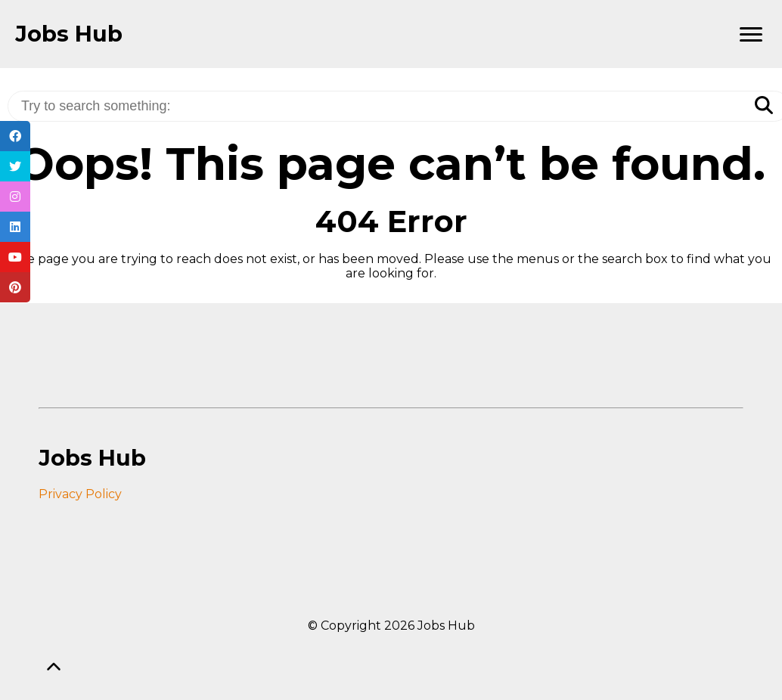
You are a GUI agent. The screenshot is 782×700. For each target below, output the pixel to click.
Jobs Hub (69, 34)
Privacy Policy (80, 494)
